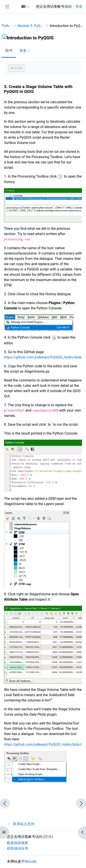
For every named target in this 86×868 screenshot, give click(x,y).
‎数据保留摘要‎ (18, 843)
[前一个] (5, 803)
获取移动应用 (18, 848)
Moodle (31, 861)
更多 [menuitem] (23, 51)
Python (7, 26)
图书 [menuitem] (9, 51)
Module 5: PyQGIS (31, 26)
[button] (25, 7)
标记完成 (16, 68)
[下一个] (81, 803)
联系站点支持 (21, 824)
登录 (79, 7)
